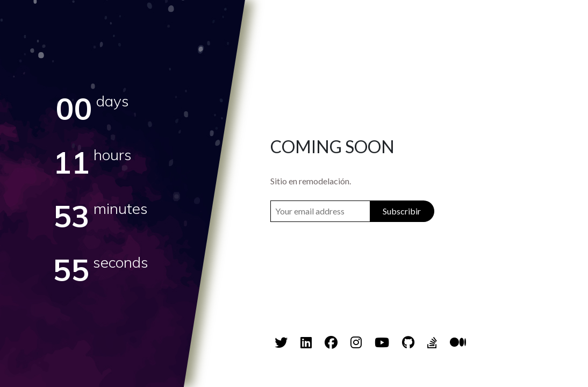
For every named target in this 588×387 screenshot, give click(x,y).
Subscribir (402, 211)
